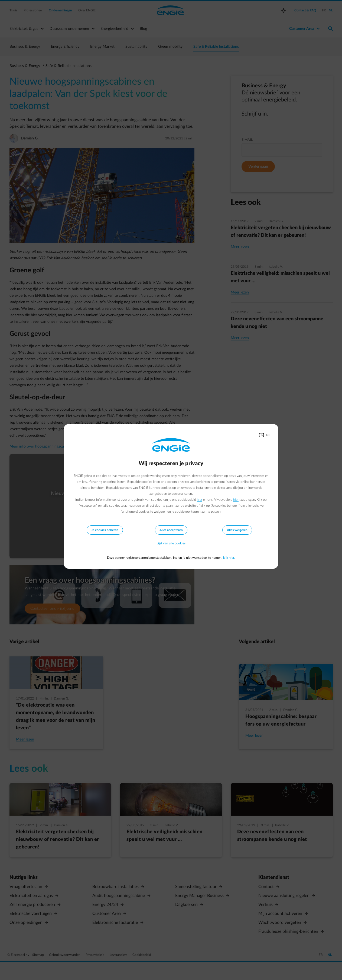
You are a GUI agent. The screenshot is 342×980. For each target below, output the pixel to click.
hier (200, 500)
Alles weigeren (237, 530)
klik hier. (229, 558)
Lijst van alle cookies (171, 544)
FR (261, 435)
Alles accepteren (171, 530)
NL (268, 435)
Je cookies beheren (105, 530)
